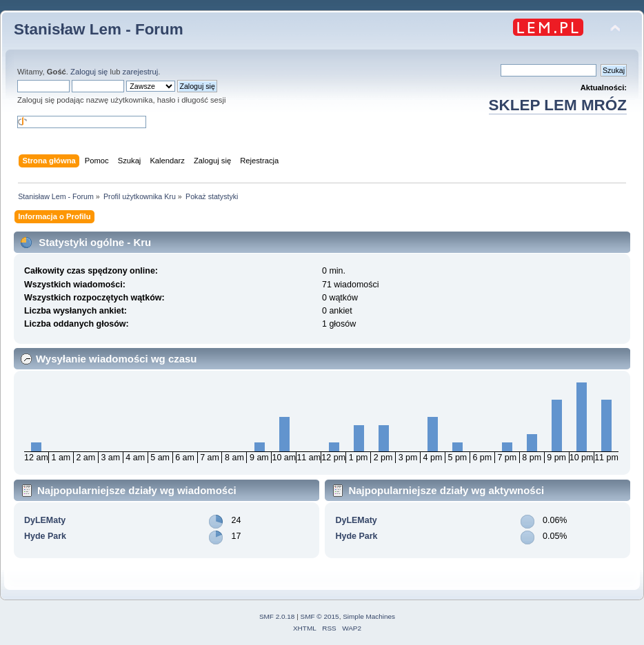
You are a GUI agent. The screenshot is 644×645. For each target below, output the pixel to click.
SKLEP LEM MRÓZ (558, 105)
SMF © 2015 (320, 616)
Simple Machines (369, 616)
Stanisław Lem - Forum (99, 29)
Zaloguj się (89, 72)
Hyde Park (45, 536)
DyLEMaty (45, 520)
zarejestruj (141, 72)
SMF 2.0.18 (277, 616)
